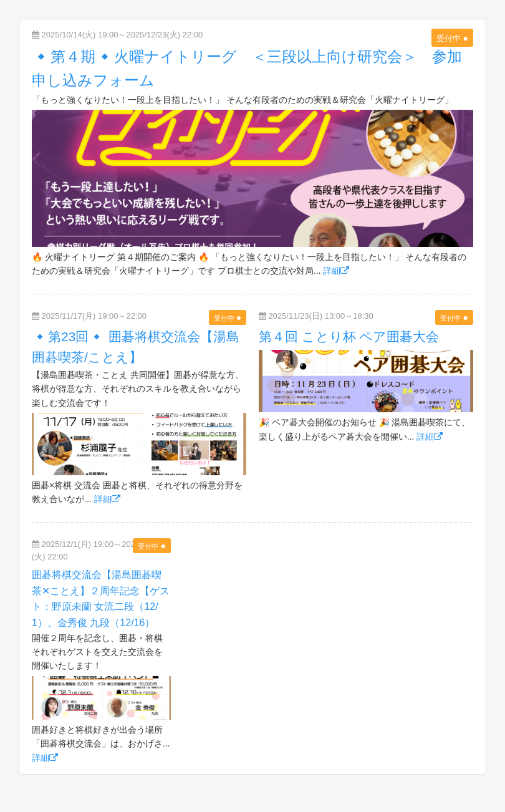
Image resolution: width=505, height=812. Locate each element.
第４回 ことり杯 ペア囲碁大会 (349, 336)
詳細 (336, 271)
